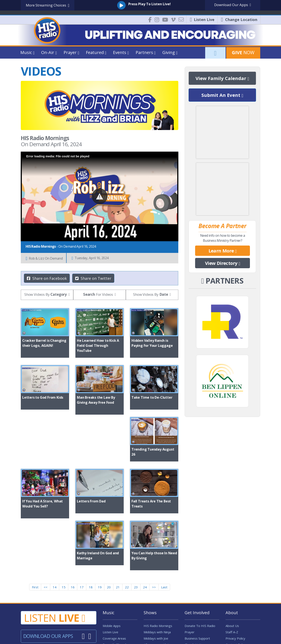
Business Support (197, 573)
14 (55, 522)
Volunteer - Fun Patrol (200, 592)
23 (136, 522)
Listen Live (110, 567)
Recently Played (114, 579)
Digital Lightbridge (112, 637)
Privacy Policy (235, 573)
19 (100, 522)
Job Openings (194, 605)
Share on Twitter (93, 278)
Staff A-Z (232, 567)
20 (109, 522)
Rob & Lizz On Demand (44, 258)
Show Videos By (46, 294)
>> (154, 522)
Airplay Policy (112, 598)
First (35, 522)
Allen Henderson (156, 586)
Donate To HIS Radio (200, 560)
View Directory (223, 263)
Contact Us (234, 586)
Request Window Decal (201, 586)
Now (243, 52)
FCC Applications (237, 605)
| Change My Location (140, 617)
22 (127, 522)
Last (164, 522)
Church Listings (195, 579)
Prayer (190, 567)
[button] (100, 196)
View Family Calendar (222, 78)
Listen (55, 552)
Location (239, 20)
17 (82, 522)
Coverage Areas (114, 573)
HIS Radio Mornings (158, 560)
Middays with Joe (156, 573)
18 (91, 522)
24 (145, 522)
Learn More (223, 251)
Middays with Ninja (157, 567)
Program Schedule (116, 586)
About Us (232, 560)
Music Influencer (114, 592)
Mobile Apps (112, 560)
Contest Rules (236, 579)
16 (73, 522)
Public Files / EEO (238, 598)
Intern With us (195, 598)
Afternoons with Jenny (160, 579)
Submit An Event (222, 95)
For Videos (98, 294)
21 (118, 522)
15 (64, 522)
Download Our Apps (48, 571)
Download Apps (233, 5)
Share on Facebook (47, 278)
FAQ (229, 592)
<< (46, 522)
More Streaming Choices (48, 5)
